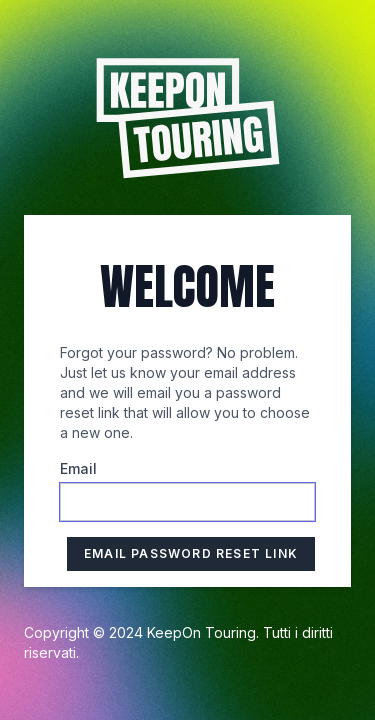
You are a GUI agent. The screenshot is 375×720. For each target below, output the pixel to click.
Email (78, 468)
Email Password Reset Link (191, 553)
